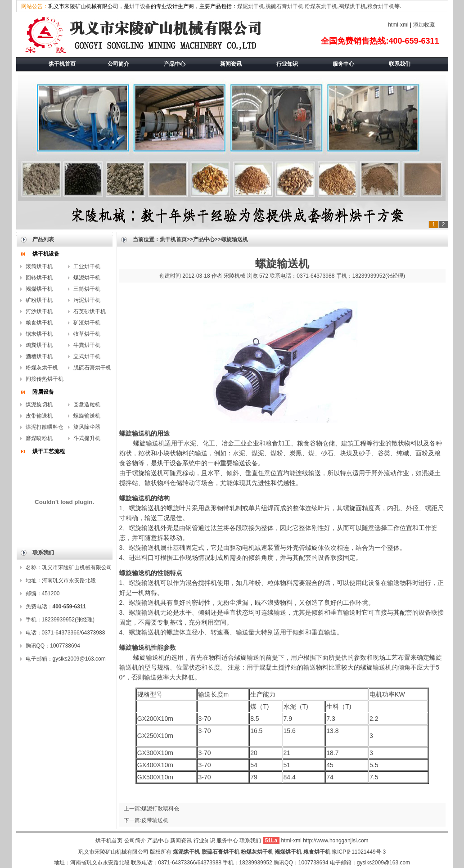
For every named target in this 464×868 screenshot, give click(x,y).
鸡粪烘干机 (39, 345)
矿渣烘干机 (87, 323)
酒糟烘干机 (39, 356)
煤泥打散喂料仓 (45, 427)
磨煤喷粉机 (39, 438)
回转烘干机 (39, 278)
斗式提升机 (87, 438)
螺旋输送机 (87, 416)
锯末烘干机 (39, 334)
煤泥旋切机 (39, 405)
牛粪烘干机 (87, 345)
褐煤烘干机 (352, 6)
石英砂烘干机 (90, 311)
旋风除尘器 (87, 427)
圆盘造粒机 (87, 405)
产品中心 (204, 239)
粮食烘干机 (381, 6)
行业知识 (204, 841)
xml (404, 25)
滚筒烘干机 (39, 266)
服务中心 (227, 841)
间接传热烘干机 (45, 379)
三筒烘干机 (87, 289)
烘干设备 (140, 6)
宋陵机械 (234, 276)
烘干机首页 (173, 239)
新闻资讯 (181, 841)
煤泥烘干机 (251, 6)
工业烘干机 (87, 266)
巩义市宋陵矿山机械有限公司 (113, 852)
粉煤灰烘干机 (321, 6)
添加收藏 (424, 25)
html (393, 25)
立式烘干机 (87, 356)
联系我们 (251, 841)
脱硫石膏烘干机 (284, 6)
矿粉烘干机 (39, 300)
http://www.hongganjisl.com (336, 841)
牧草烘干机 (87, 334)
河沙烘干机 (39, 311)
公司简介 (135, 841)
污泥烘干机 (87, 300)
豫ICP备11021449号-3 (359, 852)
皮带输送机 (39, 416)
